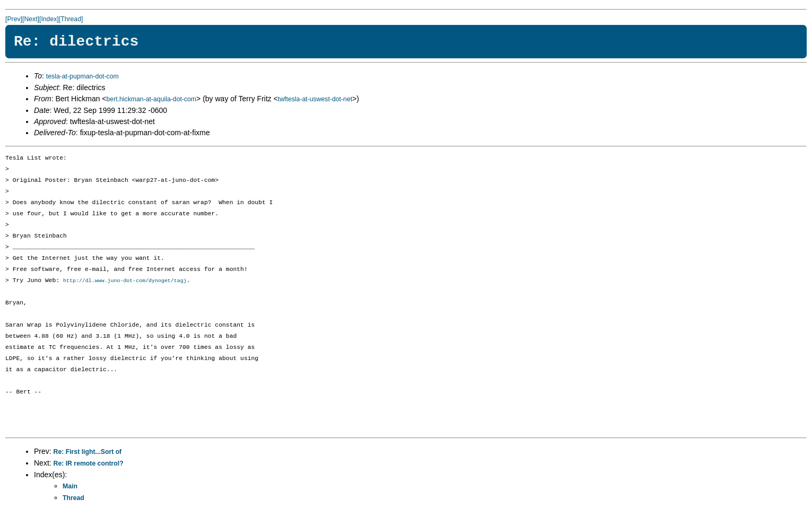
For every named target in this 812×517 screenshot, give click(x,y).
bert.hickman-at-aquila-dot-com (152, 99)
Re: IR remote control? (89, 464)
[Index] (49, 19)
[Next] (31, 19)
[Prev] (14, 19)
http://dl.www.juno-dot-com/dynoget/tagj (125, 281)
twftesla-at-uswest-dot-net (315, 99)
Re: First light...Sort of (88, 452)
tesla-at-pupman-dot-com (82, 76)
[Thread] (71, 19)
